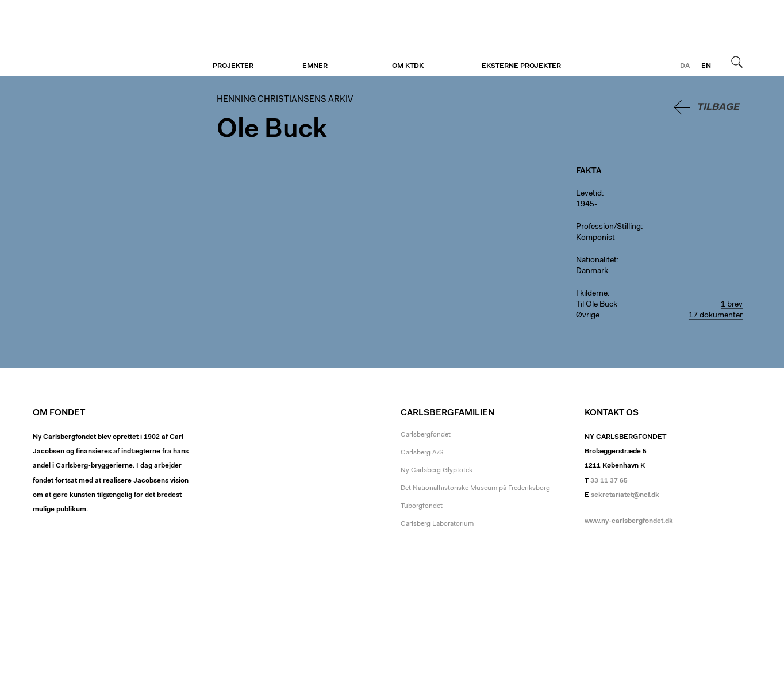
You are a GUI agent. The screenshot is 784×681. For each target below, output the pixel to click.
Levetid (589, 194)
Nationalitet (596, 261)
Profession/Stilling (608, 227)
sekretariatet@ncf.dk (625, 495)
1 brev (732, 305)
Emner (315, 66)
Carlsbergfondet (426, 435)
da (685, 66)
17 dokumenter (716, 316)
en (706, 66)
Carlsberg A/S (422, 453)
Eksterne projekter (521, 66)
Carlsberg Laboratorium (437, 524)
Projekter (233, 66)
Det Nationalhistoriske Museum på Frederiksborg (475, 488)
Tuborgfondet (422, 506)
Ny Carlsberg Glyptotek (437, 470)
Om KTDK (408, 66)
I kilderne (592, 294)
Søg (737, 62)
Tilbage (718, 107)
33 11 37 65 (609, 481)
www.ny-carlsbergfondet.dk (629, 521)
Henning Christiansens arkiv (103, 39)
